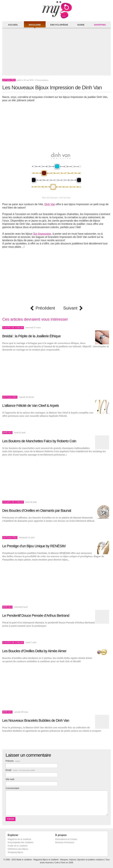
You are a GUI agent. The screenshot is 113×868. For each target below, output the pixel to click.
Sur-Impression (42, 234)
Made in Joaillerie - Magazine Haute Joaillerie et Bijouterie (56, 10)
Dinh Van (50, 204)
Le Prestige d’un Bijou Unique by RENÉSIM (34, 546)
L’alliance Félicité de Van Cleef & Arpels (31, 406)
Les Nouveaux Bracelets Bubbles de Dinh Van (36, 720)
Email (20, 770)
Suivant (70, 308)
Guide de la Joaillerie (18, 846)
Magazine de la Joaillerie (19, 839)
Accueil (13, 25)
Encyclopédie (59, 25)
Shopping (100, 25)
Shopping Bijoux (15, 852)
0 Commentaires (42, 80)
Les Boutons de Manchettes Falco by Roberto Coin (39, 441)
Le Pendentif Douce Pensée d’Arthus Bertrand (36, 615)
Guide (81, 25)
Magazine (35, 25)
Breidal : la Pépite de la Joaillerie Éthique (31, 336)
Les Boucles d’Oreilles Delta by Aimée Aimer (34, 651)
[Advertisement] (57, 53)
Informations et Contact (66, 839)
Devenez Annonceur (65, 842)
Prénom (13, 761)
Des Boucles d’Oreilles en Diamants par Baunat (37, 511)
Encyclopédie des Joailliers (21, 842)
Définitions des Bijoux (18, 849)
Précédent (45, 308)
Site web (10, 779)
